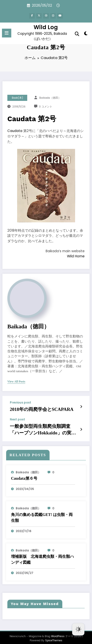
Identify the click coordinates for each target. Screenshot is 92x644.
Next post (17, 418)
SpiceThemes (54, 637)
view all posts (16, 382)
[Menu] (7, 32)
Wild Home (76, 256)
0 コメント (46, 107)
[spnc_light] (86, 33)
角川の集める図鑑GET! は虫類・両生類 (42, 513)
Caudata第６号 (24, 474)
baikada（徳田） (50, 98)
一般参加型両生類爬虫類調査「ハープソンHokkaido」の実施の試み (43, 427)
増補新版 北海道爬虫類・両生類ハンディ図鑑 (42, 555)
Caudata (15, 131)
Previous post (20, 403)
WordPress (58, 632)
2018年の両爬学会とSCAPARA (35, 409)
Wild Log (46, 26)
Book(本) (17, 98)
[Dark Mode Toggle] (78, 629)
